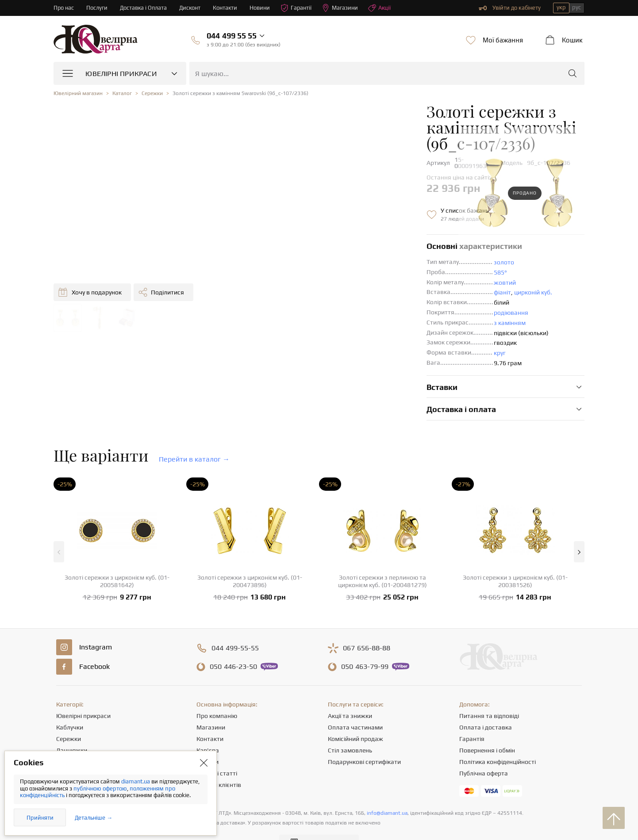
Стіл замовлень (350, 728)
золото (326, 240)
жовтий (327, 260)
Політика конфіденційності (498, 740)
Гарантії (298, 8)
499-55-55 (235, 626)
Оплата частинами (355, 705)
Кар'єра (208, 728)
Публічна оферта (484, 751)
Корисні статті (217, 751)
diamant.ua (136, 781)
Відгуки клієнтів (219, 763)
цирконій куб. (355, 270)
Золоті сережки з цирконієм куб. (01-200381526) (515, 559)
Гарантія (472, 717)
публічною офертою (100, 788)
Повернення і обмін (487, 728)
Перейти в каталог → (194, 437)
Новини (262, 8)
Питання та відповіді (489, 694)
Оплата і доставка (486, 705)
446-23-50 (233, 645)
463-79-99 (365, 645)
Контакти (227, 8)
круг (321, 331)
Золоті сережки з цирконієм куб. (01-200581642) (117, 559)
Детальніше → (94, 818)
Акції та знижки (350, 694)
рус (577, 7)
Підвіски (68, 740)
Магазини (342, 8)
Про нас (64, 8)
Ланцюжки (72, 728)
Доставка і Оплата (144, 8)
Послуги (97, 8)
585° (322, 250)
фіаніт (324, 270)
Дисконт (191, 8)
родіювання (333, 290)
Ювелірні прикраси (83, 694)
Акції (382, 8)
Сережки (69, 717)
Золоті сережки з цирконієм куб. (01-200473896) (250, 559)
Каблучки (70, 705)
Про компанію (217, 694)
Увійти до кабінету (510, 8)
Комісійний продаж (356, 717)
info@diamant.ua (387, 791)
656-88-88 (367, 626)
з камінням (331, 301)
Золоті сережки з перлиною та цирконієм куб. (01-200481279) (382, 559)
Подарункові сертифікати (364, 740)
